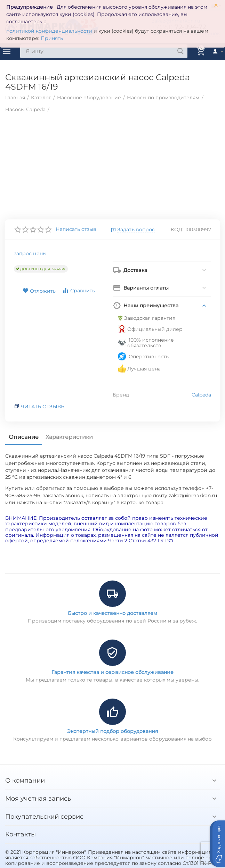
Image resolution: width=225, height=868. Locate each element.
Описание (24, 437)
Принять (52, 38)
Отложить (39, 291)
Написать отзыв (76, 229)
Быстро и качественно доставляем (112, 613)
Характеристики (69, 437)
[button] (217, 844)
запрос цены (30, 253)
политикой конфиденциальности (49, 31)
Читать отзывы (43, 407)
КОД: (177, 229)
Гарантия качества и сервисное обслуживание (112, 672)
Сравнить (79, 290)
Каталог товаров (7, 51)
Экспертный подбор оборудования (112, 731)
